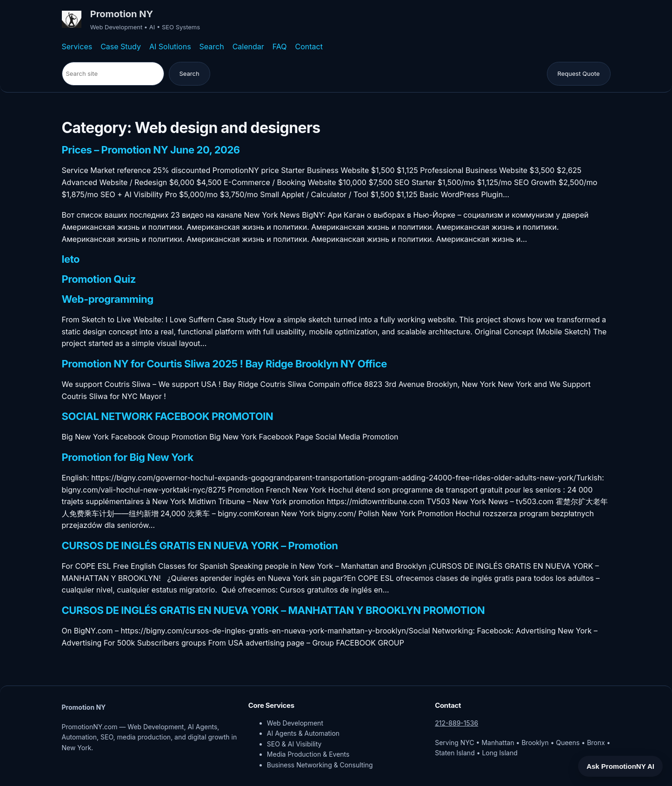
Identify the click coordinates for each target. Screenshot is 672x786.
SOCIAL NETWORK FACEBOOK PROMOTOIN (168, 417)
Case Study (121, 47)
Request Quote (579, 73)
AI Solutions (170, 47)
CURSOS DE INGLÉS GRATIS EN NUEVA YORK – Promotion (200, 546)
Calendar (248, 47)
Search (212, 47)
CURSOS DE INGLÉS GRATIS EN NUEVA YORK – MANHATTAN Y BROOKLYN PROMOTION (273, 611)
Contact (309, 47)
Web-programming (108, 300)
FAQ (280, 47)
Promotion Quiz (99, 280)
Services (77, 47)
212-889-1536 (456, 723)
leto (71, 260)
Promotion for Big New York (128, 458)
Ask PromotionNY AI (620, 766)
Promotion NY (122, 14)
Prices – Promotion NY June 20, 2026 (151, 150)
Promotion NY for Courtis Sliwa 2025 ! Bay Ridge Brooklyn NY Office (224, 364)
